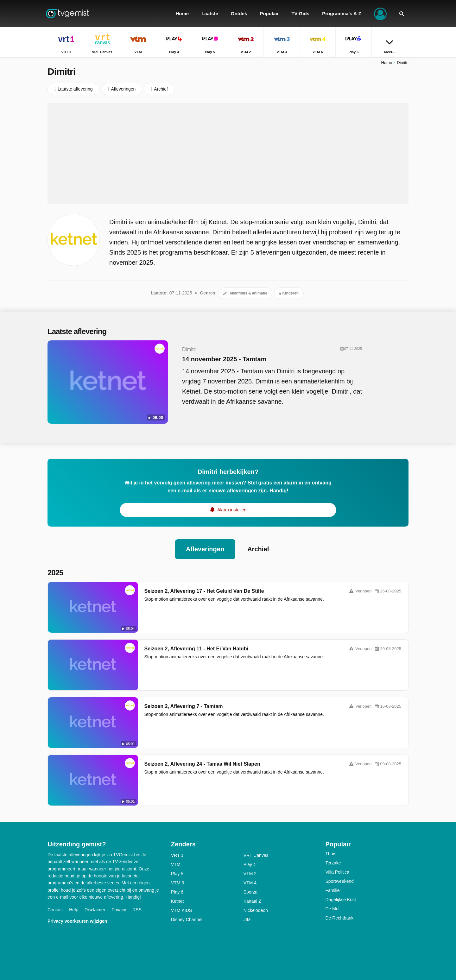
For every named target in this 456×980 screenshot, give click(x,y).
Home (386, 63)
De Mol (332, 909)
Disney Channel (187, 920)
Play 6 (177, 892)
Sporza (250, 892)
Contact (55, 910)
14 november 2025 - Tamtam (224, 359)
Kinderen (289, 293)
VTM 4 (250, 883)
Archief (258, 549)
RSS (137, 910)
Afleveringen (205, 549)
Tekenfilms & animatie (245, 293)
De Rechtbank (340, 918)
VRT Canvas (256, 855)
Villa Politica (337, 872)
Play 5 (177, 874)
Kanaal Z (252, 901)
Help (74, 910)
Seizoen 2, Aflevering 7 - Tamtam (184, 706)
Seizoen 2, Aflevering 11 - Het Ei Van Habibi (196, 649)
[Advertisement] (228, 154)
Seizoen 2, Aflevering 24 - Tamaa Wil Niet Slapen (202, 764)
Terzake (333, 863)
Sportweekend (340, 881)
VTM (176, 864)
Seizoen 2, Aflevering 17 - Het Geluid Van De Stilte (204, 591)
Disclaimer (95, 910)
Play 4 (250, 864)
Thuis (331, 854)
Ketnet (177, 901)
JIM (247, 920)
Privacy (119, 910)
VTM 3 (177, 883)
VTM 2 (250, 874)
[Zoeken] (402, 13)
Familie (333, 890)
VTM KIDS (181, 910)
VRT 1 (177, 855)
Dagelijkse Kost (341, 900)
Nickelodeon (256, 910)
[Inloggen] (380, 13)
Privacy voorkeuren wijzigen (77, 921)
